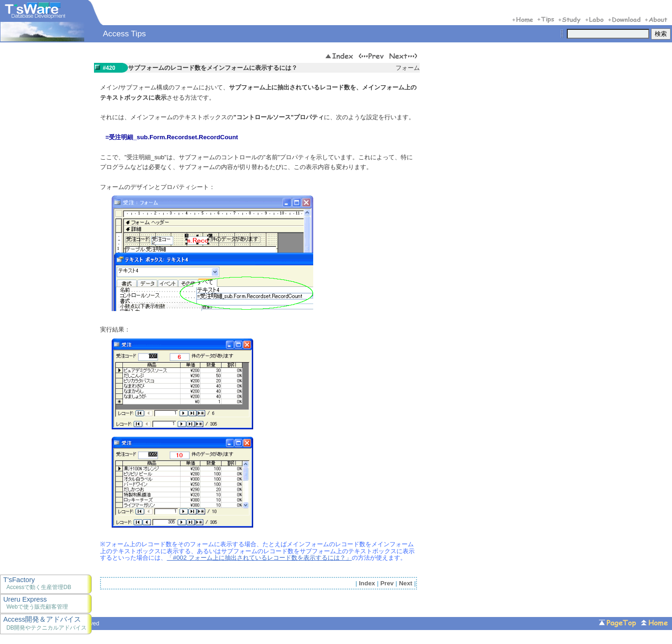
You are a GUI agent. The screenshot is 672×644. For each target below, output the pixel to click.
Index (367, 583)
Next (406, 583)
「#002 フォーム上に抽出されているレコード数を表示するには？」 (259, 558)
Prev (387, 583)
